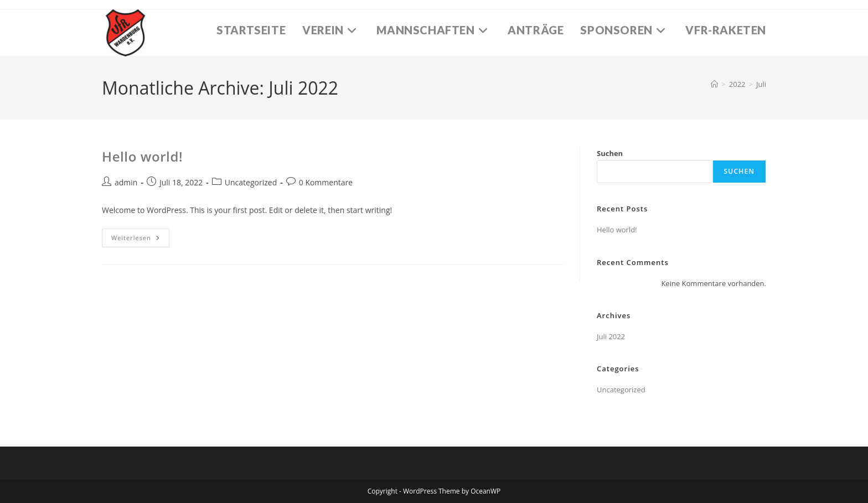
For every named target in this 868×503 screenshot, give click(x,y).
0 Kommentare (326, 182)
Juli (761, 84)
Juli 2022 (611, 336)
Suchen (610, 153)
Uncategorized (251, 182)
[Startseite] (714, 84)
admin (126, 182)
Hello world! (142, 156)
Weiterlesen (140, 240)
